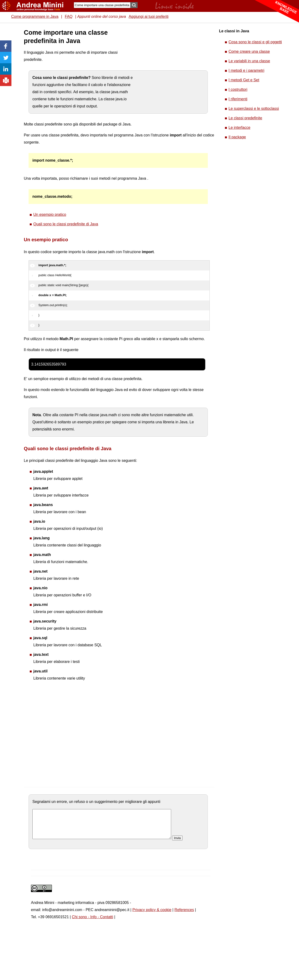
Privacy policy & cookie (152, 915)
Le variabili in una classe (249, 61)
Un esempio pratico (50, 215)
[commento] (102, 827)
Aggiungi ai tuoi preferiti (148, 17)
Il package (237, 137)
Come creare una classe (249, 51)
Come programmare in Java (35, 17)
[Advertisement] (52, 73)
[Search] (102, 5)
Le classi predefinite (245, 118)
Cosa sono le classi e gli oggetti (255, 42)
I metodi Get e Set (244, 80)
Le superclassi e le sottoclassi (254, 109)
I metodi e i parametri (246, 70)
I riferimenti (238, 99)
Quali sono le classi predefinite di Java (66, 224)
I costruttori (238, 89)
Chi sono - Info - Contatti (92, 923)
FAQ (69, 17)
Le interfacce (239, 128)
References (184, 915)
